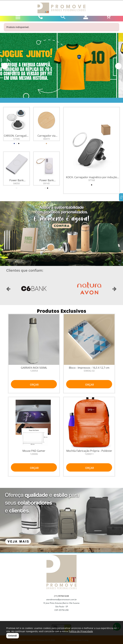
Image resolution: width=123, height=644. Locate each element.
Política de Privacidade (81, 631)
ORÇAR (34, 385)
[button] (5, 66)
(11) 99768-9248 (61, 596)
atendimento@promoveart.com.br (61, 599)
